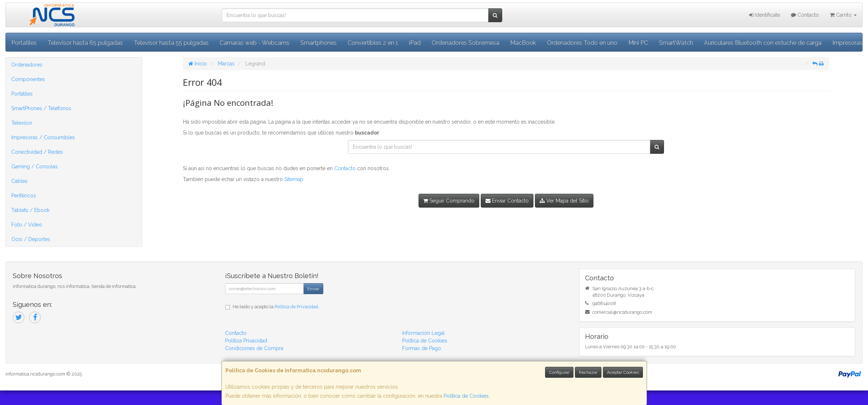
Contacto (805, 15)
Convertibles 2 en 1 (373, 43)
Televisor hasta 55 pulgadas (171, 43)
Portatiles (24, 43)
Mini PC (638, 43)
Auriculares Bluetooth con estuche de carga (763, 43)
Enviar (313, 289)
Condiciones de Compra (254, 348)
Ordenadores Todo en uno (582, 43)
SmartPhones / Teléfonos (41, 108)
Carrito (843, 15)
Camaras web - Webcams (255, 43)
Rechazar (588, 372)
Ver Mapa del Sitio (564, 201)
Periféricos (24, 196)
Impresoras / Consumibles (43, 137)
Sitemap (294, 179)
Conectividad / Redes (37, 152)
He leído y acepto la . (276, 307)
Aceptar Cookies (623, 372)
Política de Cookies (466, 396)
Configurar (559, 372)
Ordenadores (27, 65)
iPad (415, 43)
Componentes (28, 79)
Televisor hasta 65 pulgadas (85, 43)
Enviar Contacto (507, 201)
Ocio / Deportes (31, 239)
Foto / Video (27, 225)
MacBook (523, 43)
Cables (19, 181)
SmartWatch (676, 43)
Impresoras (847, 43)
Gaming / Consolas (35, 167)
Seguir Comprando (449, 201)
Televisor (22, 123)
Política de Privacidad (296, 307)
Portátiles (22, 94)
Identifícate (765, 15)
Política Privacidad (246, 341)
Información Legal (423, 333)
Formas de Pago (422, 348)
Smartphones (319, 43)
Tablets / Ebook (30, 210)
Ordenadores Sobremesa (465, 43)
